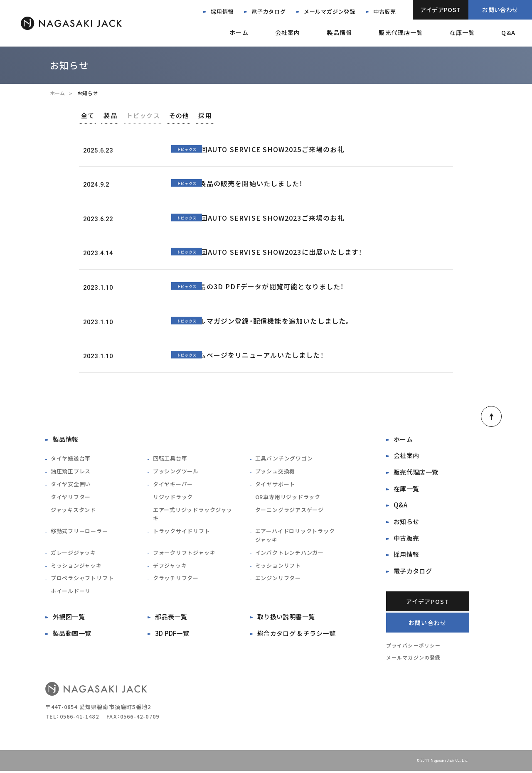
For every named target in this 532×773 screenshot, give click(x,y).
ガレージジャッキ (73, 553)
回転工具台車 (170, 459)
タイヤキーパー (173, 485)
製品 (121, 116)
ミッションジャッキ (76, 566)
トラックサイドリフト (182, 532)
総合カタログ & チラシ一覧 (296, 634)
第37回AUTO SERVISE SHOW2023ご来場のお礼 (265, 218)
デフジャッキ (170, 566)
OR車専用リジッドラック (288, 498)
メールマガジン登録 (330, 11)
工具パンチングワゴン (284, 459)
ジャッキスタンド (73, 510)
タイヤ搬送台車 (71, 459)
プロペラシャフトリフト (82, 579)
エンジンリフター (278, 579)
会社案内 (288, 32)
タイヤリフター (71, 498)
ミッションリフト (278, 566)
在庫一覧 (462, 32)
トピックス (161, 116)
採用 (237, 116)
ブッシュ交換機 (275, 472)
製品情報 (339, 32)
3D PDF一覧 (172, 634)
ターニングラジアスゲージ (289, 510)
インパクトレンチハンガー (289, 553)
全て (91, 116)
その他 (204, 116)
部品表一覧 (171, 617)
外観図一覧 (69, 617)
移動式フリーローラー (79, 532)
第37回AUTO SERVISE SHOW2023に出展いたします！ (274, 253)
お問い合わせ (500, 10)
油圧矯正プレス (71, 472)
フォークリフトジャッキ (184, 553)
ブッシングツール (176, 472)
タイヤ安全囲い (71, 485)
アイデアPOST (440, 10)
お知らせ (406, 523)
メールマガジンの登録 (414, 659)
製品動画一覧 (72, 634)
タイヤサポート (275, 485)
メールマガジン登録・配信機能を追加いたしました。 (268, 321)
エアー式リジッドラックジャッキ (193, 515)
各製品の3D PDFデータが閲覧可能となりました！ (265, 287)
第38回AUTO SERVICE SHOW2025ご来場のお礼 (265, 150)
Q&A (508, 32)
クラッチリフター (176, 579)
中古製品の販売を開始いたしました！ (244, 184)
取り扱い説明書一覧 (286, 617)
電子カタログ (269, 11)
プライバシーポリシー (414, 647)
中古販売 (385, 11)
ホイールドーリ (71, 592)
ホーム (239, 32)
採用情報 (222, 11)
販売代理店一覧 (401, 32)
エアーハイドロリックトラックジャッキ (295, 536)
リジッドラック (173, 498)
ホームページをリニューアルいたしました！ (254, 356)
